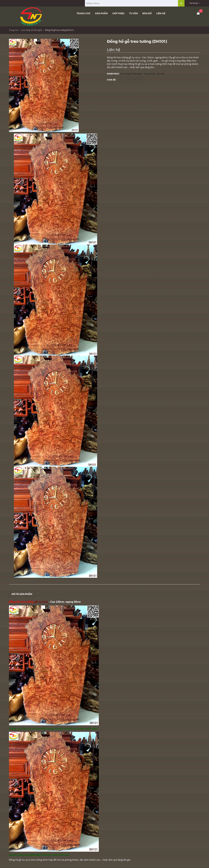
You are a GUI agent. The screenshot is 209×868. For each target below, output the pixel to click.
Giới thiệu (118, 13)
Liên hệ (161, 13)
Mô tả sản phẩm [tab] (22, 594)
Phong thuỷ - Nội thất (154, 74)
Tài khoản (195, 3)
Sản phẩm (101, 13)
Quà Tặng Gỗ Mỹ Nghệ (32, 30)
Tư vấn (133, 13)
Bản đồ (147, 13)
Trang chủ (84, 13)
